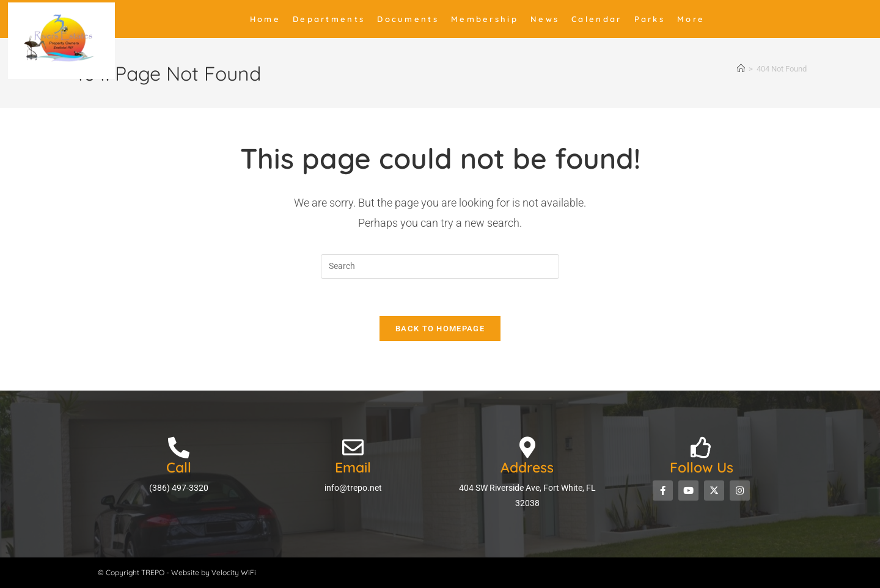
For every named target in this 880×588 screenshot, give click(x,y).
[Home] (741, 69)
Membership (485, 19)
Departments (329, 19)
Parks (650, 19)
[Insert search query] (440, 266)
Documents (408, 19)
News (545, 19)
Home (265, 19)
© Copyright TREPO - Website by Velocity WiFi (177, 572)
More (691, 19)
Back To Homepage (440, 329)
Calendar (596, 19)
